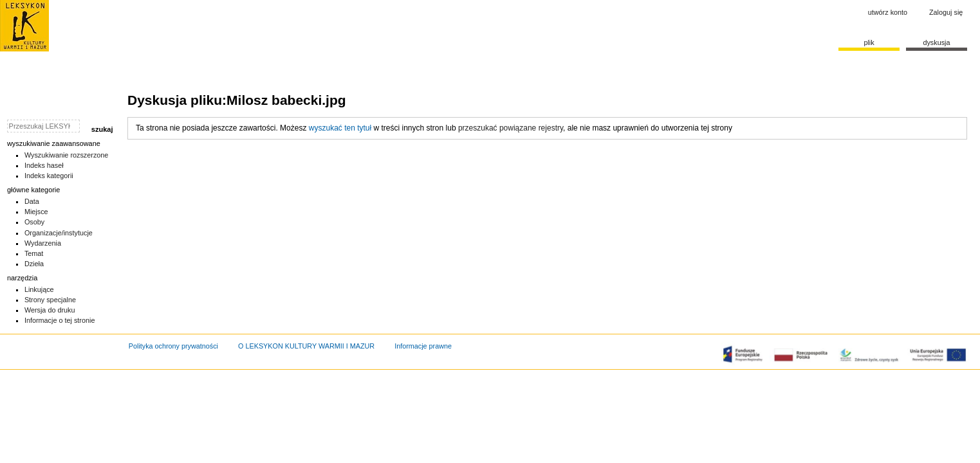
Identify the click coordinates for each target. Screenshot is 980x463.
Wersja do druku (50, 310)
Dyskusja (936, 42)
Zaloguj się (946, 12)
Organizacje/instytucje (59, 233)
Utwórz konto (888, 12)
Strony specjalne (50, 300)
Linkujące (39, 289)
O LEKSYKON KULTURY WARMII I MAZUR (306, 346)
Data (32, 201)
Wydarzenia (43, 243)
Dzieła (34, 264)
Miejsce (36, 212)
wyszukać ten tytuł (340, 128)
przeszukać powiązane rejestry (511, 128)
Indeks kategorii (49, 176)
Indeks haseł (44, 165)
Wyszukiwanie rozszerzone (67, 155)
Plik (869, 42)
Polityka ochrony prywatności (173, 346)
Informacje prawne (423, 346)
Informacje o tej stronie (60, 320)
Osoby (34, 222)
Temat (34, 253)
